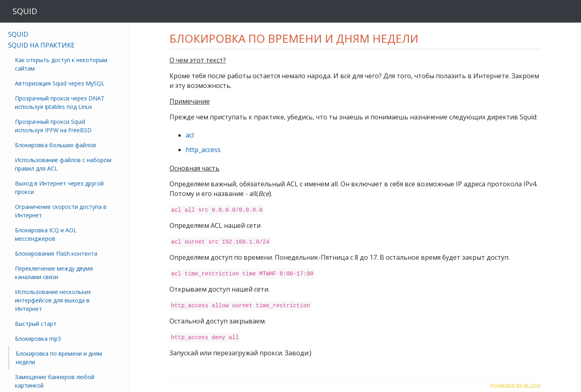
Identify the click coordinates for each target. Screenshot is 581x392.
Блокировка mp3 (38, 339)
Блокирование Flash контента (56, 253)
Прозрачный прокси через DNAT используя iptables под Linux (60, 102)
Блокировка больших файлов (55, 145)
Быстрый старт (36, 324)
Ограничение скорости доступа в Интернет (61, 211)
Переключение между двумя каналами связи (54, 273)
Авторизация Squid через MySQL (60, 83)
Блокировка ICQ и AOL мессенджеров (46, 234)
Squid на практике (41, 45)
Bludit (532, 384)
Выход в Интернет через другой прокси (59, 188)
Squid (18, 34)
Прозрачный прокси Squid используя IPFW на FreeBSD (53, 126)
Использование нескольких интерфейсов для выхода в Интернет (53, 300)
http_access (203, 150)
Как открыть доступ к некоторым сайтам (61, 64)
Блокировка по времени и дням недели (59, 358)
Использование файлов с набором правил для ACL (63, 164)
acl (190, 135)
